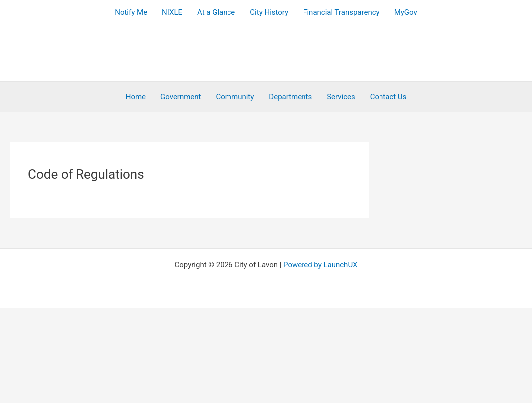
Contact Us (388, 97)
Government (181, 97)
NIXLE (172, 12)
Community (235, 97)
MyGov (406, 12)
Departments (290, 97)
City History (269, 12)
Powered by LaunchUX (320, 265)
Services (341, 97)
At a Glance (216, 12)
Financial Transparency (341, 12)
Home (136, 97)
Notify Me (131, 12)
